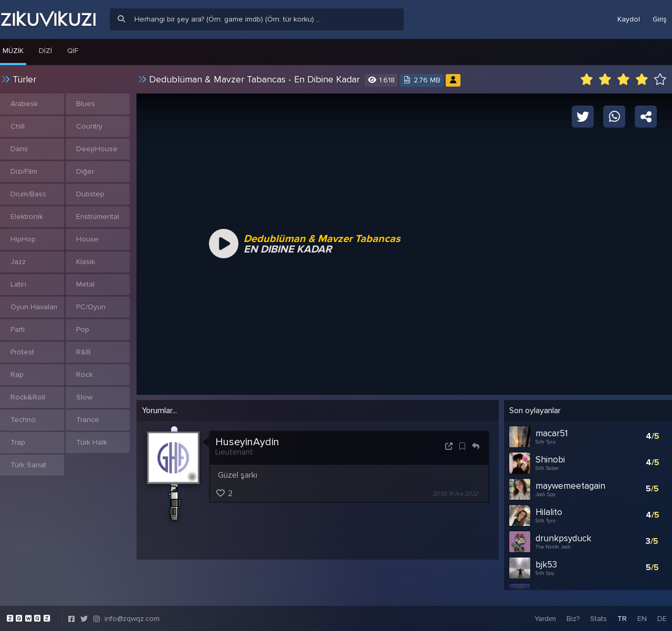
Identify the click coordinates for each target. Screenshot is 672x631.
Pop (83, 329)
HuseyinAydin (247, 442)
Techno (23, 420)
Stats (598, 618)
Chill (18, 126)
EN (642, 618)
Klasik (86, 262)
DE (662, 618)
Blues (86, 104)
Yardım (545, 618)
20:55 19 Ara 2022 (455, 494)
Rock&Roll (28, 397)
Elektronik (27, 217)
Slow (84, 397)
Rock (85, 375)
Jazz (18, 262)
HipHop (23, 239)
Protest (22, 352)
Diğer (85, 171)
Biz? (573, 618)
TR (622, 618)
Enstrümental (98, 217)
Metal (85, 284)
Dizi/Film (24, 171)
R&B (83, 352)
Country (89, 126)
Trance (88, 420)
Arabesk (24, 104)
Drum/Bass (28, 194)
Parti (18, 329)
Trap (18, 442)
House (87, 239)
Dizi (45, 51)
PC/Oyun (91, 307)
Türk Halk (92, 442)
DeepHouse (97, 149)
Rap (17, 375)
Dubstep (90, 194)
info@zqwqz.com (132, 618)
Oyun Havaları (34, 307)
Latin (18, 284)
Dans (19, 149)
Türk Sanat (28, 465)
